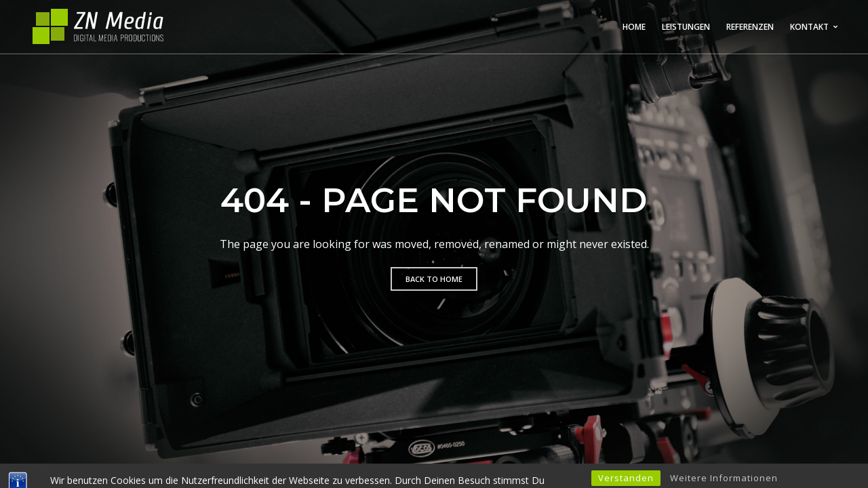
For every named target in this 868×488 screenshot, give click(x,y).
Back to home (434, 279)
